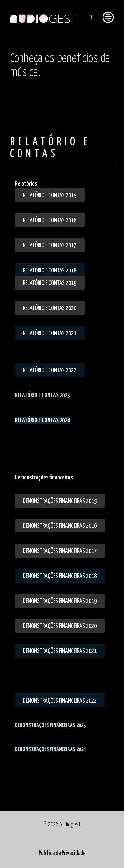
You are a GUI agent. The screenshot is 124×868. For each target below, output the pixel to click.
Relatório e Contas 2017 (50, 246)
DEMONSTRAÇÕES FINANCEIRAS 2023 (50, 725)
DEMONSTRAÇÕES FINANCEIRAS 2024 (50, 750)
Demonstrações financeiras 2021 (60, 651)
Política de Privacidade (62, 853)
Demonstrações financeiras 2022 (60, 701)
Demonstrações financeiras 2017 (60, 551)
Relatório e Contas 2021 (50, 333)
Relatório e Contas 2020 (50, 308)
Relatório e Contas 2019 (50, 283)
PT (90, 17)
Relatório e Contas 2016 (50, 220)
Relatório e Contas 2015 (50, 195)
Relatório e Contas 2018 (50, 271)
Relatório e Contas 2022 (50, 370)
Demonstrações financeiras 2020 (60, 626)
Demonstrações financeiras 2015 (60, 501)
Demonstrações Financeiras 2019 (60, 601)
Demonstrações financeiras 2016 (60, 526)
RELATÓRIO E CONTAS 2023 (42, 396)
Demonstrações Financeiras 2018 (60, 576)
